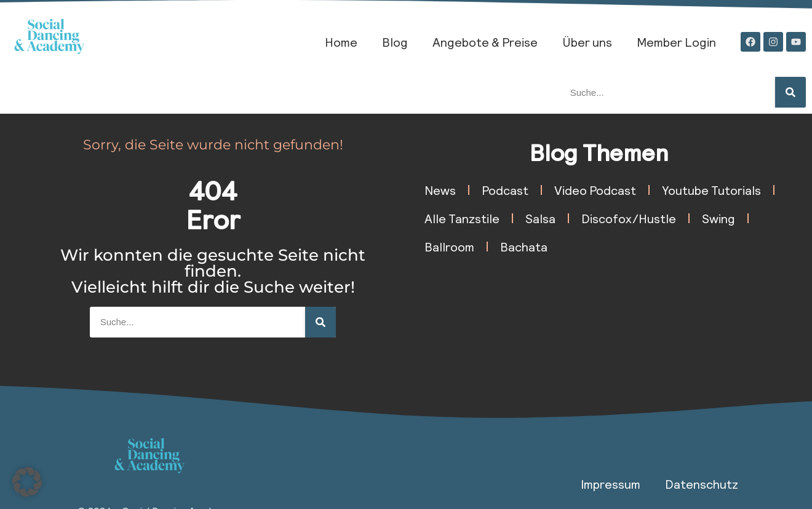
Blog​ (395, 42)
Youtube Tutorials (711, 190)
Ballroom (449, 247)
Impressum (611, 484)
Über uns (587, 42)
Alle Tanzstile (462, 218)
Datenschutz (702, 484)
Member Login (676, 42)
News (440, 190)
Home (341, 42)
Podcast (505, 190)
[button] (27, 482)
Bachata (524, 247)
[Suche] (790, 92)
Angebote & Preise (485, 42)
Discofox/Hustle (629, 218)
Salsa (540, 218)
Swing (718, 218)
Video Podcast (595, 190)
